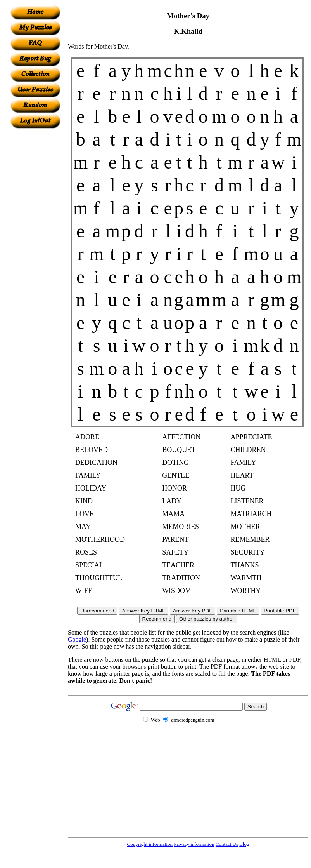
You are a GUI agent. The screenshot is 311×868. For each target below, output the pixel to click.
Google (77, 639)
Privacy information (194, 844)
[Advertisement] (35, 245)
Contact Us (227, 844)
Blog (244, 844)
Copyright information (150, 844)
